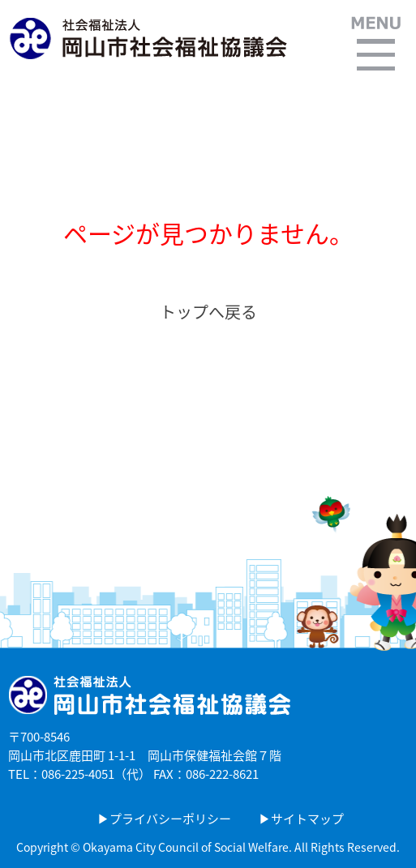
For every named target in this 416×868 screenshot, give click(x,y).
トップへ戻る (208, 312)
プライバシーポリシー (170, 819)
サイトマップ (307, 819)
